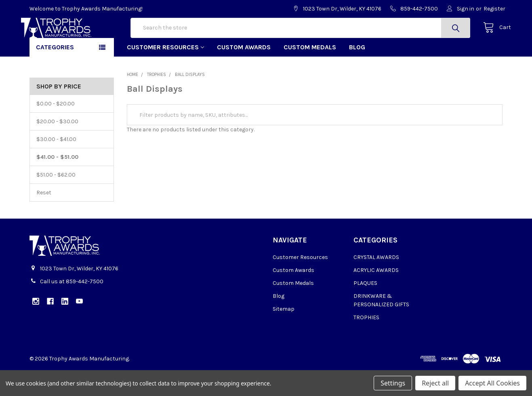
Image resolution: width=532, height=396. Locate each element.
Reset (44, 218)
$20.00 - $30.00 (57, 147)
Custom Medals (310, 73)
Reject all (435, 383)
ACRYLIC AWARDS (376, 296)
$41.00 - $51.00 (57, 183)
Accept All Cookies (492, 383)
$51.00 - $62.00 (56, 201)
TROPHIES (366, 343)
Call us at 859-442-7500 (72, 307)
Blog (357, 73)
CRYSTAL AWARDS (376, 283)
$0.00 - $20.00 (56, 130)
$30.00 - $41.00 (56, 165)
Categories (55, 73)
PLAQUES (365, 309)
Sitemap (284, 335)
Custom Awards (244, 73)
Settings (393, 383)
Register (494, 9)
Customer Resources (165, 73)
